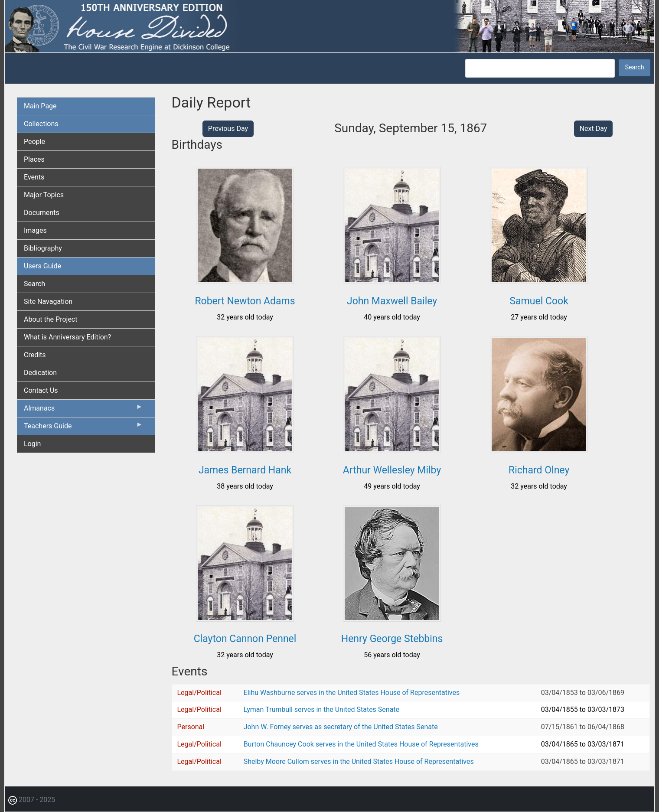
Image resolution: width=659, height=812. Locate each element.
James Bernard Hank (245, 470)
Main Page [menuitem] (40, 106)
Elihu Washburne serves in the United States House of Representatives (352, 693)
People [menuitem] (34, 142)
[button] (245, 281)
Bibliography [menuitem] (43, 248)
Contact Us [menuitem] (41, 390)
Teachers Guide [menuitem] (83, 428)
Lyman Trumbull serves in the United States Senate (321, 709)
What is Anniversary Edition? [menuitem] (67, 337)
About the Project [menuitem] (51, 319)
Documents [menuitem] (42, 213)
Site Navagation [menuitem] (48, 302)
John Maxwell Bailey (392, 301)
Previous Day (228, 129)
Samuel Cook (539, 301)
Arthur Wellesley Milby (392, 470)
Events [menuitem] (34, 177)
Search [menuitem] (34, 284)
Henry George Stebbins (392, 639)
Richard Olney (539, 470)
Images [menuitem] (35, 230)
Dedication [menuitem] (40, 373)
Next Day (594, 129)
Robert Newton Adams (245, 301)
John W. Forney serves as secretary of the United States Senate (341, 727)
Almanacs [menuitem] (83, 410)
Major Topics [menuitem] (44, 195)
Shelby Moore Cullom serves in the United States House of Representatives (359, 761)
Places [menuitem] (34, 159)
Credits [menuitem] (35, 355)
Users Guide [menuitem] (42, 266)
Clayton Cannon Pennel (245, 639)
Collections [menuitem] (41, 124)
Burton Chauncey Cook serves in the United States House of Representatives (361, 744)
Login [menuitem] (32, 444)
